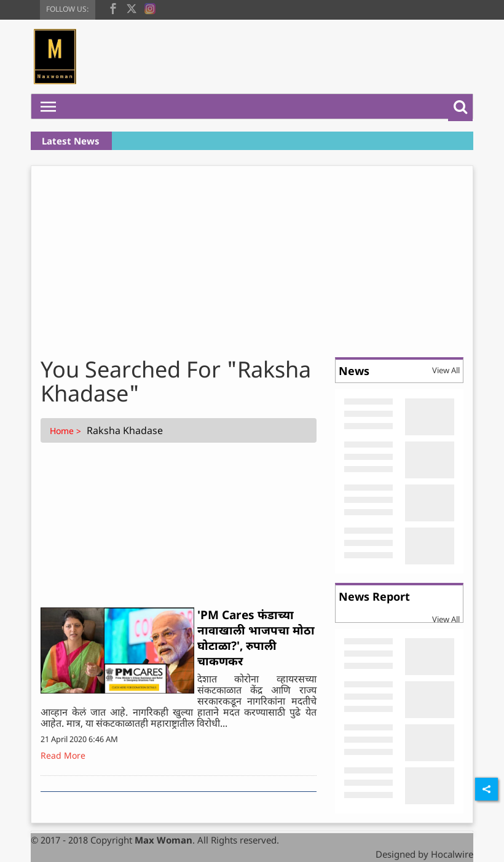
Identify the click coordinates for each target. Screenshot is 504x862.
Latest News (71, 141)
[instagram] (150, 7)
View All (446, 370)
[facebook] (113, 7)
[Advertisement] (252, 258)
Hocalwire (452, 854)
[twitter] (132, 7)
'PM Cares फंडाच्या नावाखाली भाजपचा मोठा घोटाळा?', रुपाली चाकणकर (256, 638)
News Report (374, 596)
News (354, 371)
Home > (67, 431)
